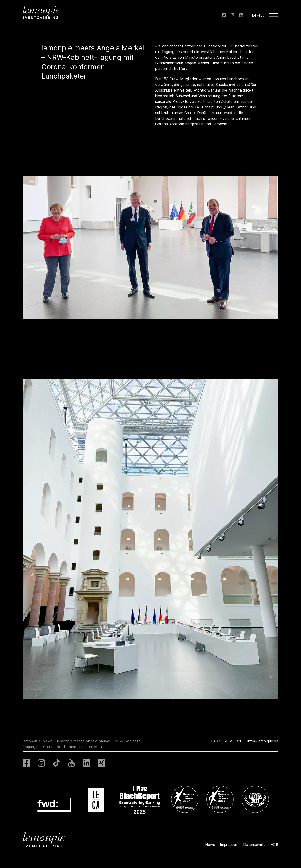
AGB (275, 845)
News (48, 741)
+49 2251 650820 (226, 741)
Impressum (229, 845)
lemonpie (30, 741)
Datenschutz (254, 845)
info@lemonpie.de (263, 741)
